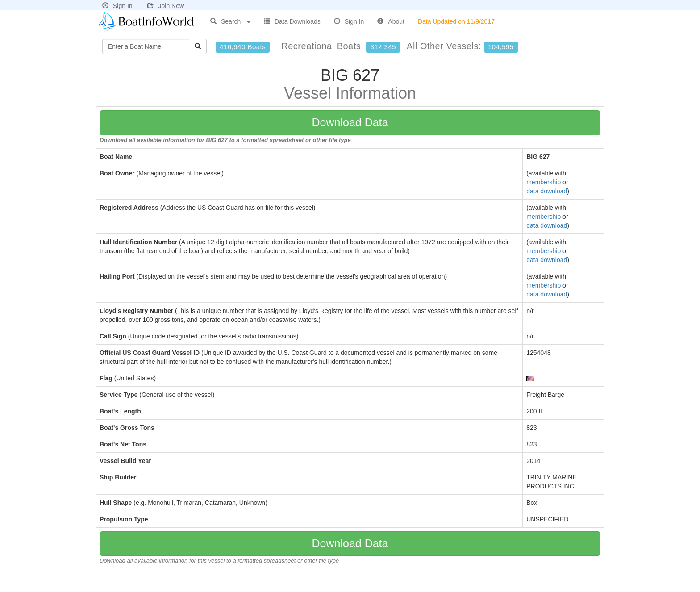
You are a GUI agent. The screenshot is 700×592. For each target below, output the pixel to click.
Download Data (350, 122)
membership (544, 182)
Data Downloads (292, 21)
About (391, 21)
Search (230, 21)
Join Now (166, 6)
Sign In (117, 6)
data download (547, 191)
